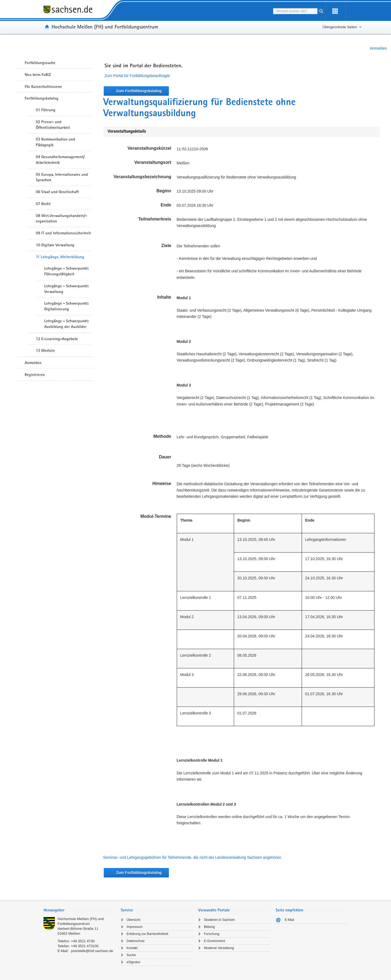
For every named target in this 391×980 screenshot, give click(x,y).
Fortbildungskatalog (42, 98)
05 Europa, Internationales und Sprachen (62, 177)
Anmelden (378, 48)
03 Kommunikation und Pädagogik (56, 142)
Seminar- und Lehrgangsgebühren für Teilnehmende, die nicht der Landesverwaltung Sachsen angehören (192, 857)
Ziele (166, 246)
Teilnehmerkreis (155, 219)
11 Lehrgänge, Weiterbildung (60, 257)
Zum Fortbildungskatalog (139, 91)
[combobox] (295, 11)
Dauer (165, 457)
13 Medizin (45, 350)
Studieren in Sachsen (219, 920)
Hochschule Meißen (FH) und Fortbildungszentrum (105, 27)
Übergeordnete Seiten (340, 27)
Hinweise (162, 483)
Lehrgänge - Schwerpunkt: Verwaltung (67, 289)
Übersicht (133, 920)
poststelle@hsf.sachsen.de (92, 951)
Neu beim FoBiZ (38, 75)
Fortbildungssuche (40, 63)
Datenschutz (136, 941)
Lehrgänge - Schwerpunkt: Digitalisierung (67, 306)
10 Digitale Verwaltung (55, 245)
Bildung (209, 927)
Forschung (212, 934)
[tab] (79, 911)
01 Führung (46, 110)
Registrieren (35, 375)
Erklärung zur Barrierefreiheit (147, 934)
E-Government (215, 941)
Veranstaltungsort (153, 162)
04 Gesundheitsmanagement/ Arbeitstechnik (60, 160)
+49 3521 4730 (83, 941)
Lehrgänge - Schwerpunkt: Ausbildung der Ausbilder (67, 324)
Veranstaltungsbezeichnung (142, 177)
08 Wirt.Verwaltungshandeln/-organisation (62, 218)
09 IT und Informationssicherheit (63, 233)
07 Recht (43, 204)
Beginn (164, 191)
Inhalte (164, 297)
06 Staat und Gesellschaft (57, 192)
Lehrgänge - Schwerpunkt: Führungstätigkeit (67, 271)
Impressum (135, 927)
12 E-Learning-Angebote (57, 339)
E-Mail (289, 920)
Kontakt (132, 948)
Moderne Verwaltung (219, 948)
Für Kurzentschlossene (43, 87)
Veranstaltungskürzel (149, 148)
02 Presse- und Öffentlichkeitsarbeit (53, 125)
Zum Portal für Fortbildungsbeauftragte (137, 76)
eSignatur (133, 962)
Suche (131, 955)
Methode (162, 436)
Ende (166, 205)
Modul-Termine (156, 516)
